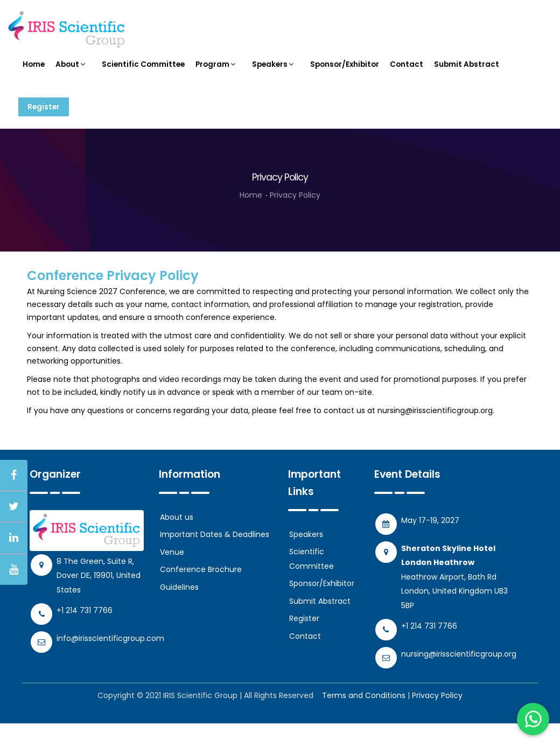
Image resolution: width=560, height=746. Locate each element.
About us (177, 539)
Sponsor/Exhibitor (348, 70)
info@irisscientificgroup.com (110, 661)
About (72, 70)
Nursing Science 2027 (77, 314)
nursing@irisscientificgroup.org (435, 433)
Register (47, 124)
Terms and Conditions (364, 718)
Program (218, 70)
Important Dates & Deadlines (215, 557)
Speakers (276, 70)
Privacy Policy (295, 218)
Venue (172, 574)
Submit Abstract (470, 70)
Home (34, 70)
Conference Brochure (201, 592)
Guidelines (179, 609)
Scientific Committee (144, 70)
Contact (411, 70)
